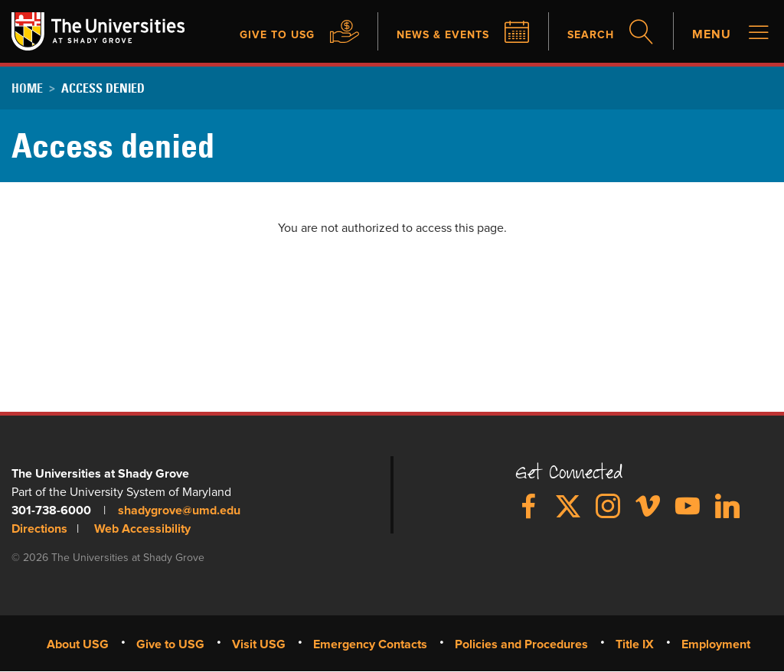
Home (27, 88)
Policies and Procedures (521, 644)
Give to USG (254, 35)
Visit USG (259, 644)
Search (588, 35)
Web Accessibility (142, 528)
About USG (78, 644)
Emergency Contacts (370, 644)
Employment (716, 644)
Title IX (635, 644)
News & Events (431, 35)
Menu (712, 35)
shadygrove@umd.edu (179, 510)
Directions (39, 528)
